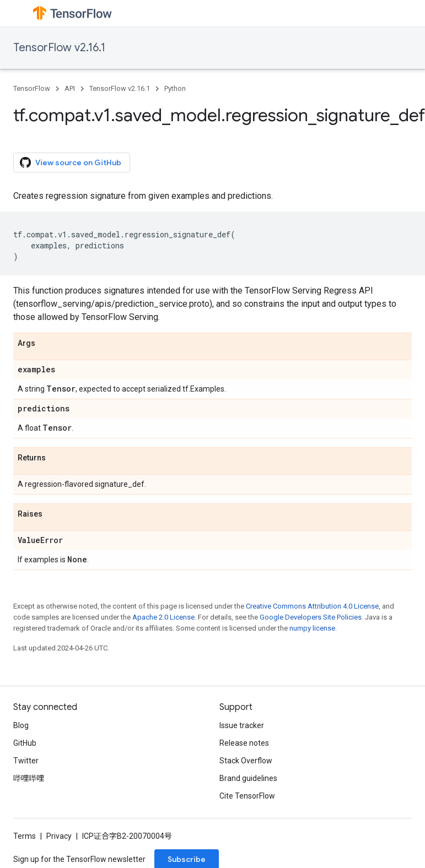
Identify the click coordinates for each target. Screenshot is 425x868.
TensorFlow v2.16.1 (59, 48)
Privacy (59, 836)
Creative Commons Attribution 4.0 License (312, 606)
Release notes (244, 743)
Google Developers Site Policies (311, 617)
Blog (21, 725)
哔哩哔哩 (29, 778)
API (70, 88)
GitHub (25, 743)
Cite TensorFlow (247, 796)
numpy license (312, 628)
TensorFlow (32, 88)
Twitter (26, 761)
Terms (25, 836)
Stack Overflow (246, 761)
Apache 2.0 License (163, 617)
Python (175, 88)
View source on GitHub (71, 162)
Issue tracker (242, 725)
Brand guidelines (248, 778)
